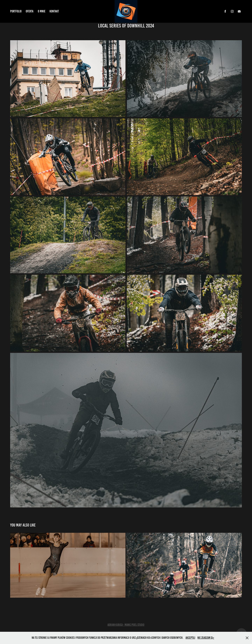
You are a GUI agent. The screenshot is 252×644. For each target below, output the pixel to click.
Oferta (30, 11)
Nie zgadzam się (206, 638)
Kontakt (54, 11)
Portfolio (16, 11)
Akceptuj (190, 638)
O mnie (42, 11)
